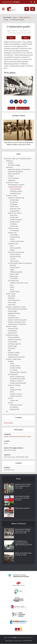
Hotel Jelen (11, 298)
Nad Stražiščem (13, 375)
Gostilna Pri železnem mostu (19, 283)
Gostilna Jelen (14, 218)
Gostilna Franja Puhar (17, 242)
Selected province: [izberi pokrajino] (11, 2)
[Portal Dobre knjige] (19, 622)
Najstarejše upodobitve (15, 172)
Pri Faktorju (14, 370)
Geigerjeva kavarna (14, 314)
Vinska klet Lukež (15, 209)
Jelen (9, 351)
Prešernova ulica (13, 229)
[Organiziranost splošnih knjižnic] (19, 584)
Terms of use (18, 641)
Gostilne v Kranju (11, 196)
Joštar (12, 246)
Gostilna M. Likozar (16, 394)
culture (6, 437)
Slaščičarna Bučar (14, 318)
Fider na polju (14, 261)
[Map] (27, 9)
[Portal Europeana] (18, 592)
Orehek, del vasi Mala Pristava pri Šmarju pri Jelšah (23, 554)
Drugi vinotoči (12, 333)
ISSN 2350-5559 (27, 641)
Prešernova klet (13, 329)
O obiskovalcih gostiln (15, 187)
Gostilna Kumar (15, 268)
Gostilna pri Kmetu (16, 390)
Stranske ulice (12, 233)
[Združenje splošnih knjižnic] (18, 630)
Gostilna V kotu (15, 222)
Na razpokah (14, 407)
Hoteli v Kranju (11, 294)
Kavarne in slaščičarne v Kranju (16, 307)
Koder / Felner (14, 274)
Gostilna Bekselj (15, 255)
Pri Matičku (13, 224)
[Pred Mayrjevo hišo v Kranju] (18, 86)
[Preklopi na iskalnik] (33, 9)
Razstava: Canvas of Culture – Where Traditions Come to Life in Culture (23, 486)
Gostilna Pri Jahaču (16, 220)
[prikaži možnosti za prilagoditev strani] (31, 2)
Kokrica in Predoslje (14, 386)
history (11, 437)
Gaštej (12, 364)
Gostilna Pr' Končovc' (17, 381)
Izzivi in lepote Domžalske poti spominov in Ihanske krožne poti (22, 498)
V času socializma (14, 178)
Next (27, 38)
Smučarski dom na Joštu (18, 379)
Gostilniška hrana (15, 194)
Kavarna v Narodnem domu (17, 322)
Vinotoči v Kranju (11, 327)
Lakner (12, 388)
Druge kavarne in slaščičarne (17, 324)
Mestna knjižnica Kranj (23, 33)
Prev (11, 38)
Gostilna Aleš (14, 401)
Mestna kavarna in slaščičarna (17, 309)
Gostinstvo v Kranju (12, 183)
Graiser (12, 287)
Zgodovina (9, 167)
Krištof (12, 392)
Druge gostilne (15, 211)
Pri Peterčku (14, 202)
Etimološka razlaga (14, 165)
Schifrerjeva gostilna (14, 344)
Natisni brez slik (23, 108)
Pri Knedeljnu (14, 235)
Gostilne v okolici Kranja (14, 359)
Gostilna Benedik (15, 368)
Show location (8, 423)
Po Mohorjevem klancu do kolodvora (20, 263)
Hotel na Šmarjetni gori (17, 377)
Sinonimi (11, 163)
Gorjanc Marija (15, 292)
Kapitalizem (12, 181)
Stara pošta (14, 215)
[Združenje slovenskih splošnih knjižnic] (18, 607)
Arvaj (11, 285)
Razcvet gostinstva (14, 174)
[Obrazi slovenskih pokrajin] (18, 615)
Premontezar (14, 226)
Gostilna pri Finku (15, 257)
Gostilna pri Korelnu (16, 405)
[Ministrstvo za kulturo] (18, 576)
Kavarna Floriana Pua (15, 340)
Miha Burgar (14, 276)
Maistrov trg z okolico (15, 213)
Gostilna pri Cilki (15, 237)
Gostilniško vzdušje (16, 191)
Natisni (11, 108)
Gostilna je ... (10, 161)
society (29, 437)
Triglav (12, 270)
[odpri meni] (3, 9)
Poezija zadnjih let (14, 337)
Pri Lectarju (12, 316)
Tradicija (11, 176)
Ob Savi (10, 399)
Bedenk (12, 250)
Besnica (10, 403)
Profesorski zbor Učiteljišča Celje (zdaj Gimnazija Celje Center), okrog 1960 (23, 531)
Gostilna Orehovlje (16, 396)
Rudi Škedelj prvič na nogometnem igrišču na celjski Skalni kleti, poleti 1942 (23, 543)
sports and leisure (20, 437)
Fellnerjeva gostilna (16, 272)
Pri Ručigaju (14, 204)
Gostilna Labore (15, 366)
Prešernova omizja (12, 335)
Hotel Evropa (12, 303)
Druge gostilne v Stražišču (18, 372)
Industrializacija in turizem (16, 185)
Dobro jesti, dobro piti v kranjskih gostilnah (18, 159)
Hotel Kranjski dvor (14, 300)
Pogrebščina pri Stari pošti (16, 357)
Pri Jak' (12, 290)
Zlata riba (13, 266)
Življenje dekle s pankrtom (22, 508)
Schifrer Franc (14, 207)
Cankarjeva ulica (13, 244)
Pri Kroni (13, 259)
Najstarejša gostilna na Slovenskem (19, 170)
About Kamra (9, 641)
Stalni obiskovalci (15, 189)
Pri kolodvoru (14, 279)
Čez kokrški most (13, 281)
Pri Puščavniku (14, 231)
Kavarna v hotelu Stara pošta (17, 320)
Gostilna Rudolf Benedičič (18, 383)
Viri (7, 412)
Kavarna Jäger (12, 311)
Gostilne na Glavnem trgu (16, 198)
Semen (12, 239)
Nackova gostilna (15, 248)
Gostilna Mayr (14, 200)
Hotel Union (12, 305)
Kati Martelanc (13, 331)
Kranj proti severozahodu (16, 253)
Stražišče (11, 361)
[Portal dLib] (19, 600)
